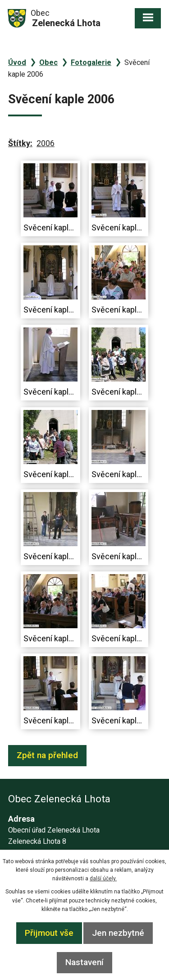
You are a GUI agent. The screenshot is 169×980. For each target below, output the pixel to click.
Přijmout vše (49, 933)
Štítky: (20, 143)
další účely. (103, 879)
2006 (46, 143)
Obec (48, 62)
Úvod (17, 62)
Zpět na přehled (47, 755)
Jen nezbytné (118, 933)
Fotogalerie (91, 62)
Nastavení (84, 962)
